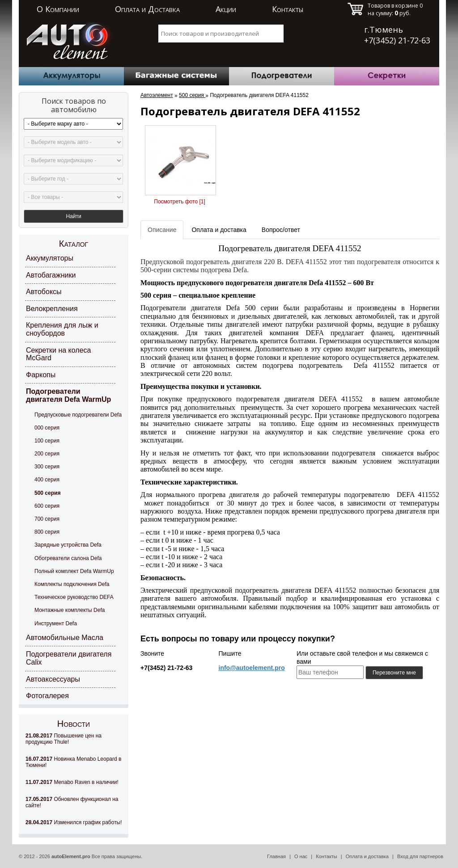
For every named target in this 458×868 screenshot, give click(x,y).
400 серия (47, 480)
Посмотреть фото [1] (179, 202)
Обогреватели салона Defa (68, 558)
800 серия (47, 532)
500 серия (47, 493)
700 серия (47, 519)
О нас (301, 856)
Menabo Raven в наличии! (72, 782)
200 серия (47, 454)
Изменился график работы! (74, 822)
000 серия (47, 428)
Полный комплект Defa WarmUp (74, 571)
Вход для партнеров (420, 856)
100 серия (47, 441)
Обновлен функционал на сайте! (72, 802)
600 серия (47, 506)
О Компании (58, 9)
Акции (226, 9)
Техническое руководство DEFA (74, 597)
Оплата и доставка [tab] (219, 230)
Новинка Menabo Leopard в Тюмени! (73, 762)
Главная (276, 856)
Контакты (288, 9)
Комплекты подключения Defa (72, 584)
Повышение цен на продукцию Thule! (64, 739)
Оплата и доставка (367, 856)
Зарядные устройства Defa (68, 545)
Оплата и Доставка (147, 9)
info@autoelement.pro (252, 668)
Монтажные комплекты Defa (70, 610)
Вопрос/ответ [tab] (281, 230)
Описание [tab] (162, 230)
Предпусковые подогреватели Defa (78, 415)
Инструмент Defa (56, 624)
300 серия (47, 467)
